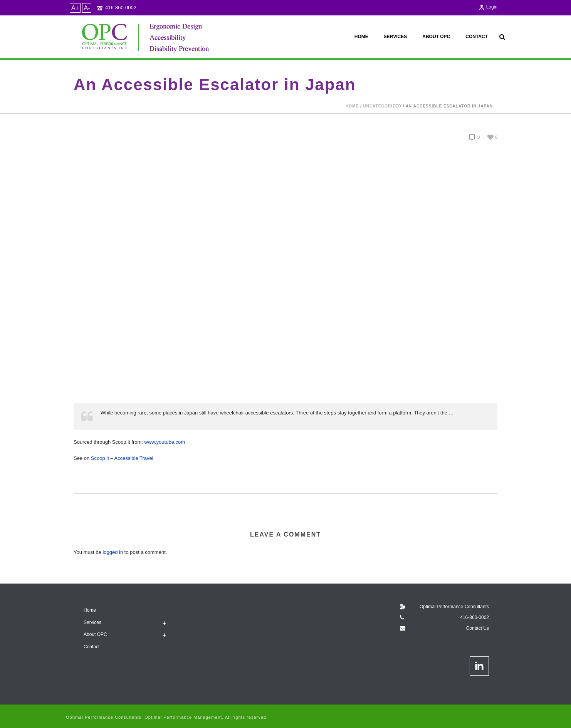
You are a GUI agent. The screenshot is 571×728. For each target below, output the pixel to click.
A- (87, 8)
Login (488, 7)
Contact (477, 37)
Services (395, 37)
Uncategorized (382, 106)
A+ (75, 8)
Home (361, 37)
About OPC (436, 37)
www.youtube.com (165, 442)
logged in (113, 552)
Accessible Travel (134, 458)
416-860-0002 (121, 8)
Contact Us (478, 628)
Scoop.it (100, 458)
